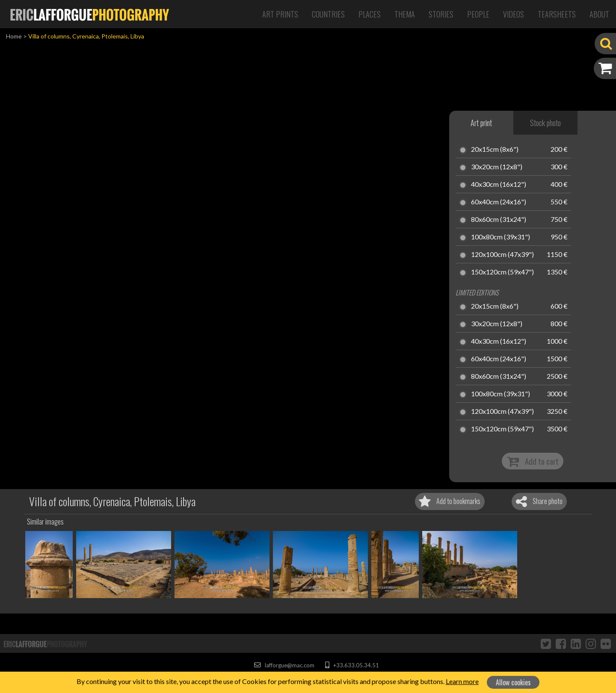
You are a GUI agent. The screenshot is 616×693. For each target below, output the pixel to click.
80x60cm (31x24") (499, 220)
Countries (328, 14)
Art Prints (280, 14)
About (599, 14)
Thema (405, 14)
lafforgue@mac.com (284, 665)
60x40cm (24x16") (499, 202)
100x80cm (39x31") (500, 237)
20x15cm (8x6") (495, 150)
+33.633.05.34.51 (352, 665)
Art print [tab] (481, 123)
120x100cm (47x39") (502, 255)
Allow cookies (513, 682)
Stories (441, 14)
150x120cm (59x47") (502, 272)
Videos (514, 14)
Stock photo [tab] (545, 123)
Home (14, 36)
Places (370, 14)
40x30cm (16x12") (499, 185)
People (478, 14)
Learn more (462, 681)
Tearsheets (557, 14)
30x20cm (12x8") (497, 167)
